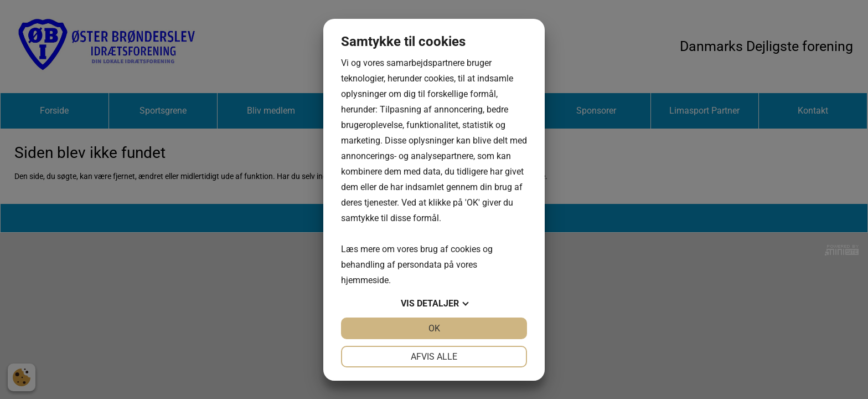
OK (434, 328)
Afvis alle (434, 357)
